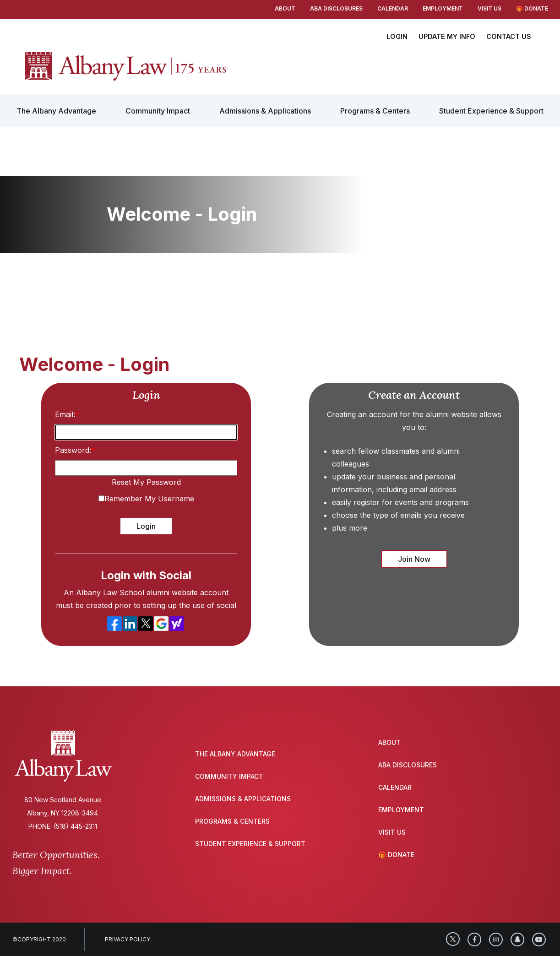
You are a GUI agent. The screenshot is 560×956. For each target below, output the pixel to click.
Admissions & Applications (265, 111)
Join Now (414, 559)
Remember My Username (149, 499)
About (285, 8)
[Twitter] (453, 939)
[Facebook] (474, 940)
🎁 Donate (532, 8)
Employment (443, 8)
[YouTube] (539, 940)
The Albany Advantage (56, 111)
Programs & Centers (375, 111)
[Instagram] (496, 940)
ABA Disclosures (336, 8)
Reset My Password (146, 482)
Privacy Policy (128, 939)
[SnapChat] (517, 940)
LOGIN (397, 36)
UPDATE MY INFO (447, 36)
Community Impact (158, 111)
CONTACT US (509, 36)
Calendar (393, 8)
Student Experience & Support (491, 111)
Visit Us (489, 8)
